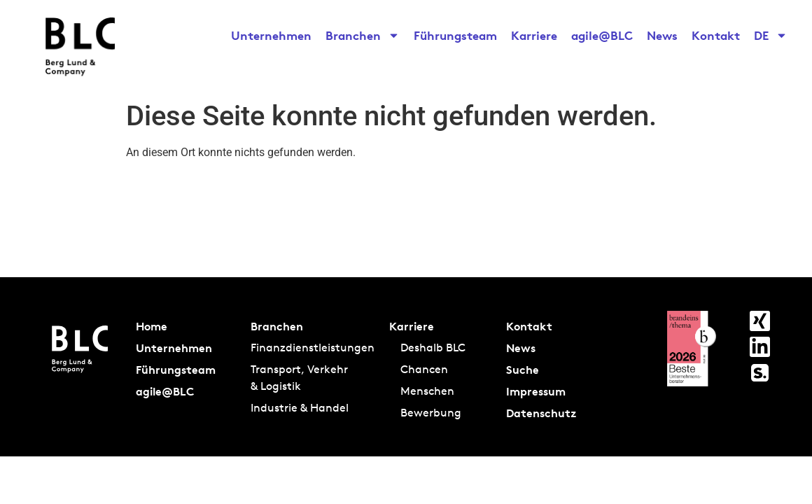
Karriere (534, 35)
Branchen (363, 36)
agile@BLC (602, 35)
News (662, 35)
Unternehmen (271, 35)
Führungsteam (455, 35)
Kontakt (716, 35)
